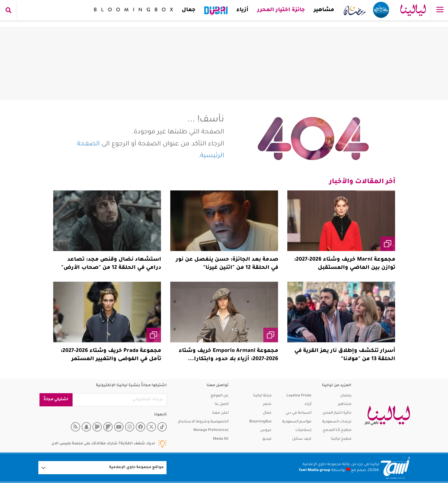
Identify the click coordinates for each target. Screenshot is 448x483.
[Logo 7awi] (395, 468)
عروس (266, 430)
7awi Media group (315, 470)
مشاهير (324, 10)
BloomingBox (260, 422)
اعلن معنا (220, 413)
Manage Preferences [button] (211, 430)
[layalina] (387, 415)
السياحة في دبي (298, 413)
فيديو (267, 439)
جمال (189, 10)
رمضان (346, 396)
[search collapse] (8, 11)
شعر (267, 404)
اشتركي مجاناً (56, 400)
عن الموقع (220, 396)
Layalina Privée (299, 396)
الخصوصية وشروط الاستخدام (203, 422)
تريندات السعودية (337, 422)
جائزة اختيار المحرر (281, 10)
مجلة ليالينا (262, 396)
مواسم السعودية (297, 422)
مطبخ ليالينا (341, 439)
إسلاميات (303, 430)
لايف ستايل (302, 439)
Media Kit (221, 439)
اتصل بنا (222, 404)
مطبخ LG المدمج (337, 430)
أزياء (242, 10)
